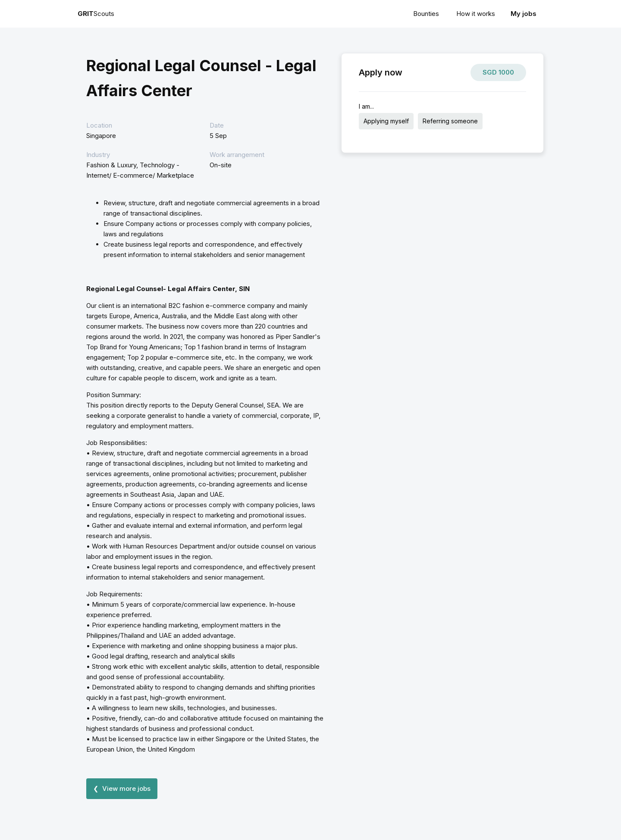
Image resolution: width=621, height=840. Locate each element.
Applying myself (386, 121)
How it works (476, 14)
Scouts (96, 14)
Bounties (426, 14)
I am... (366, 106)
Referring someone (450, 121)
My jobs (524, 14)
